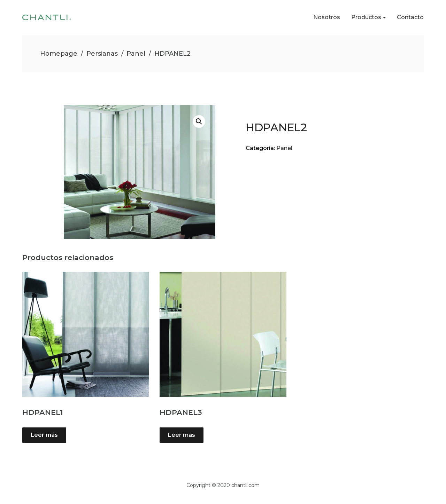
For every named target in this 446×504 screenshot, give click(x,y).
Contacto (410, 17)
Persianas (102, 54)
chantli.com (245, 485)
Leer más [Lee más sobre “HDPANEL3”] (182, 435)
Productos (366, 17)
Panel (136, 54)
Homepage (59, 54)
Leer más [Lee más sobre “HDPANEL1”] (44, 435)
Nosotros (327, 17)
